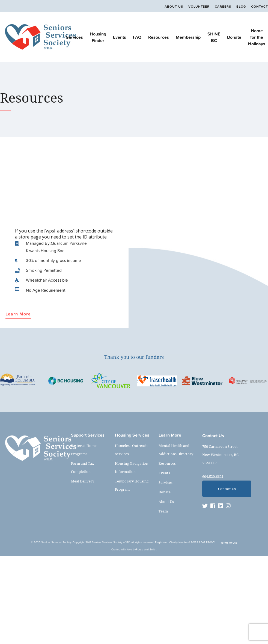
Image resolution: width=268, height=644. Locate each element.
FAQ (137, 37)
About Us (174, 7)
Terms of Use (229, 543)
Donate (234, 37)
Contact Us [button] (227, 489)
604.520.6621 (213, 476)
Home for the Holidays (257, 37)
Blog (241, 7)
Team (163, 511)
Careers (223, 7)
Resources (159, 37)
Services (75, 37)
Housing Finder (98, 37)
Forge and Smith (146, 549)
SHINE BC (214, 37)
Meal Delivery (83, 481)
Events (120, 37)
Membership (188, 37)
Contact (260, 7)
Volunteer (199, 7)
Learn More (18, 314)
